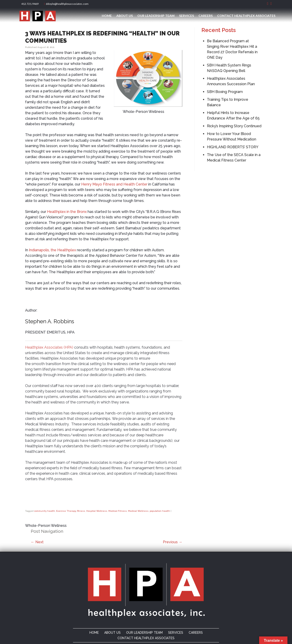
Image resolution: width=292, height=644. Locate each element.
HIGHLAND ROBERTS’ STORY (233, 147)
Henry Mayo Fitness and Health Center (114, 184)
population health (160, 511)
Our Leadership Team (156, 16)
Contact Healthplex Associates (246, 16)
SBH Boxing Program (225, 92)
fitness (81, 511)
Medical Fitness (118, 511)
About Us (125, 16)
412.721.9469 (29, 4)
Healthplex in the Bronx (67, 212)
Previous (173, 542)
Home (107, 16)
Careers (206, 16)
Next (37, 542)
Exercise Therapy (66, 511)
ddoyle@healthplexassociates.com (66, 4)
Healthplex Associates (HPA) (49, 347)
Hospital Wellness (97, 511)
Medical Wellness (138, 511)
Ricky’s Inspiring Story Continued (234, 126)
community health (45, 511)
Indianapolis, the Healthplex (52, 250)
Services (186, 16)
